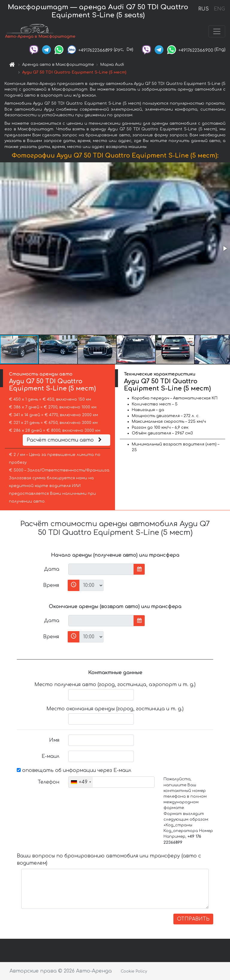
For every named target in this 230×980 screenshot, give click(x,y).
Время (51, 585)
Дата (52, 569)
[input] (101, 569)
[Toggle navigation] (217, 31)
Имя (54, 740)
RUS (203, 9)
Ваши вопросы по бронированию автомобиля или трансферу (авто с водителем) (109, 860)
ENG (219, 9)
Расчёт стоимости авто (65, 440)
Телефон (49, 782)
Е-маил (50, 756)
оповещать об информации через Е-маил (74, 770)
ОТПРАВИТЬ (193, 919)
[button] (225, 248)
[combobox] (81, 782)
